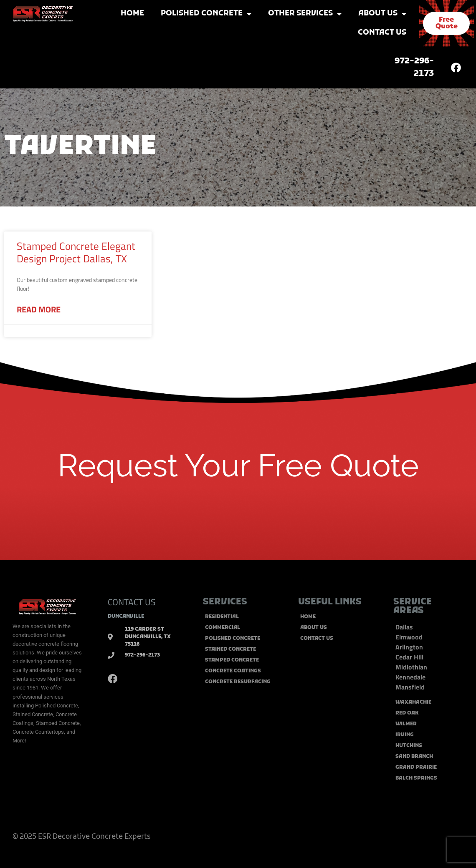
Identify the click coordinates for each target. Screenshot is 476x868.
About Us (382, 14)
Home (132, 14)
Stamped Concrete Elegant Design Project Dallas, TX (76, 252)
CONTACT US (132, 602)
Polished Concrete (206, 14)
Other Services (305, 14)
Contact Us (382, 33)
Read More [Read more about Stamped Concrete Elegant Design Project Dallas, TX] (39, 309)
